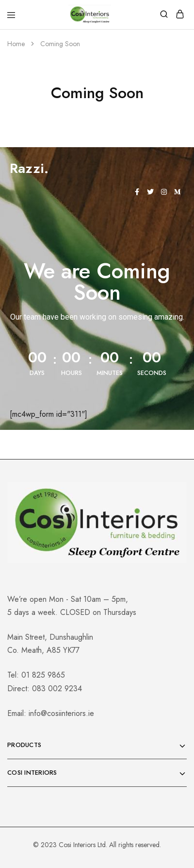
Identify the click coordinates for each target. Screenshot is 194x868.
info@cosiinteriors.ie (61, 713)
